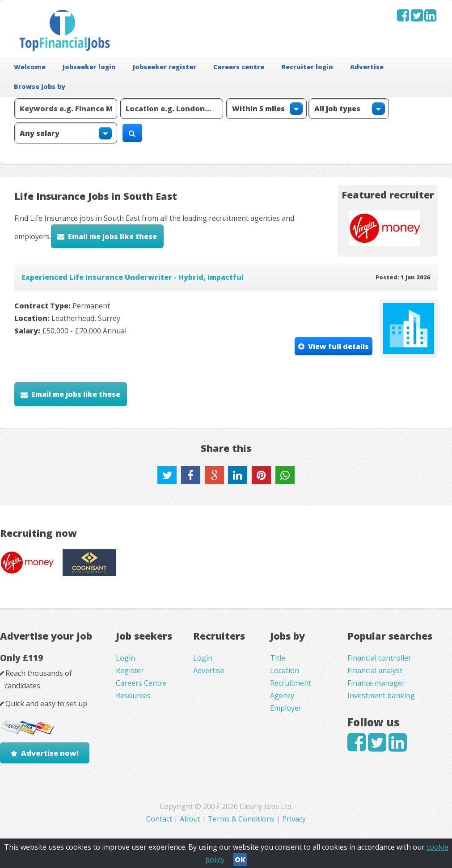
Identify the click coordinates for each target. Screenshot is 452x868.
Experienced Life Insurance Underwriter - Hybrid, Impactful (133, 277)
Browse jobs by (40, 86)
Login (125, 658)
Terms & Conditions (241, 819)
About (190, 819)
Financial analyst (375, 670)
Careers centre (239, 67)
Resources (133, 695)
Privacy (294, 819)
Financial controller (379, 658)
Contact (160, 819)
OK (240, 860)
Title (278, 658)
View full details (338, 346)
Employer (286, 708)
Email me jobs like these (112, 236)
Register (130, 670)
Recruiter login (307, 67)
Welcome (30, 67)
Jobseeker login (89, 67)
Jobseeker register (165, 67)
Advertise (367, 67)
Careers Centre (141, 683)
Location (285, 670)
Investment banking (381, 695)
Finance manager (376, 683)
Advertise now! (50, 753)
